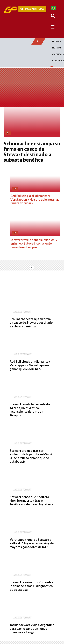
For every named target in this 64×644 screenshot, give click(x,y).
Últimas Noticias (32, 9)
